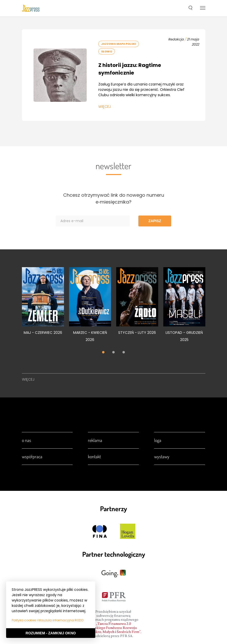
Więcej (105, 107)
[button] (190, 8)
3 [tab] (124, 353)
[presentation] (31, 8)
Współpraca (32, 456)
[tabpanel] (43, 304)
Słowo (107, 51)
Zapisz (155, 221)
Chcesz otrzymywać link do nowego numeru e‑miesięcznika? (114, 198)
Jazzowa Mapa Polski (119, 44)
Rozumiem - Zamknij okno (51, 633)
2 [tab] (114, 353)
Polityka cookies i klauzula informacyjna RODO (48, 620)
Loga (158, 440)
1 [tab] (103, 353)
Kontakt (94, 456)
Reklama (95, 440)
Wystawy (162, 456)
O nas (26, 440)
